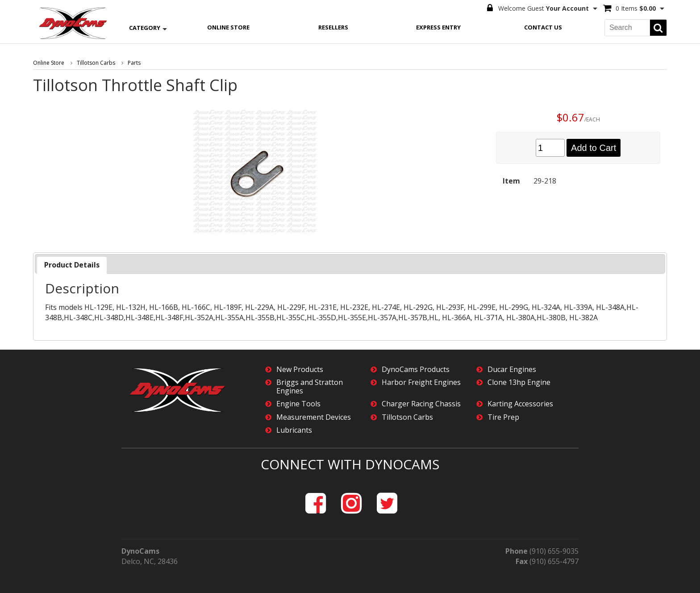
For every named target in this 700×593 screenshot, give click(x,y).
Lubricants (294, 430)
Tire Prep (503, 417)
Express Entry (438, 27)
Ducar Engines (512, 370)
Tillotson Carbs (96, 63)
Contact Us (543, 27)
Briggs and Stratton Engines (310, 387)
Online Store (228, 27)
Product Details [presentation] (72, 265)
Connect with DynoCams (350, 464)
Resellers (333, 27)
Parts (134, 63)
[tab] (72, 265)
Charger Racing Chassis (421, 404)
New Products (300, 370)
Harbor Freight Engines (421, 382)
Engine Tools (298, 404)
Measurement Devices (314, 417)
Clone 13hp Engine (519, 382)
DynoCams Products (416, 370)
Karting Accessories (520, 404)
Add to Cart (594, 148)
